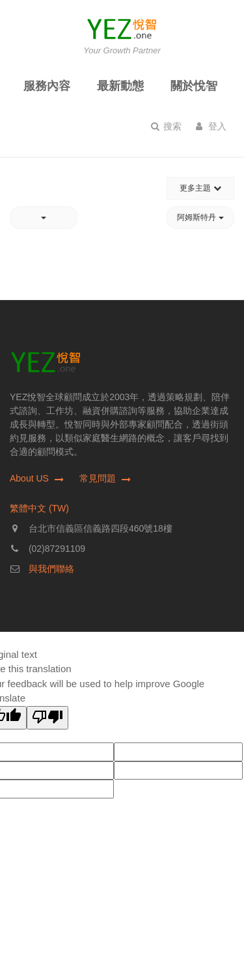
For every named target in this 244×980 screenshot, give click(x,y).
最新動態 (120, 86)
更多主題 (200, 188)
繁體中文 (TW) (39, 508)
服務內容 (47, 86)
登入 (211, 126)
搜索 (166, 126)
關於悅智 (194, 86)
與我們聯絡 (51, 569)
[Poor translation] (47, 718)
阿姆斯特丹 (200, 217)
